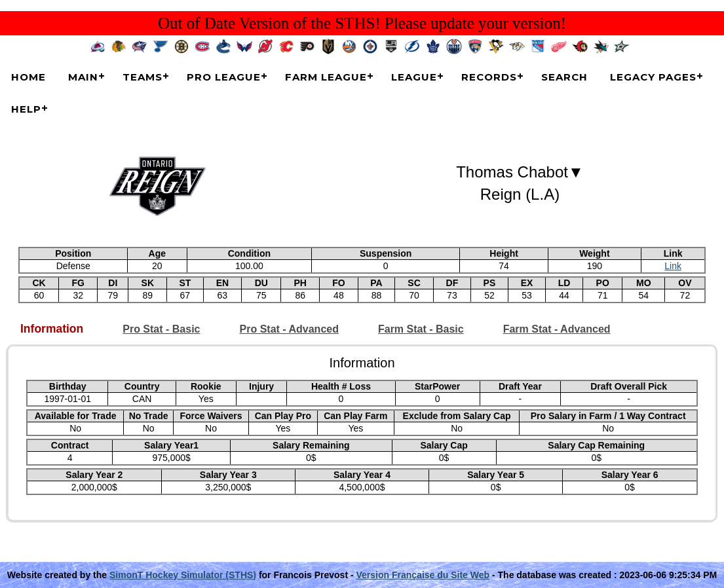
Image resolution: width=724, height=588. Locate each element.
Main (83, 77)
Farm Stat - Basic (421, 329)
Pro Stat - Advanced (289, 329)
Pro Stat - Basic (161, 329)
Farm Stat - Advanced (557, 329)
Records (489, 77)
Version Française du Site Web (423, 575)
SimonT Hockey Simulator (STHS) (183, 575)
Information (52, 329)
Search (564, 77)
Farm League (326, 77)
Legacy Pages (653, 77)
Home (29, 77)
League (414, 77)
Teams (143, 77)
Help (26, 109)
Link (673, 266)
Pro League (224, 77)
